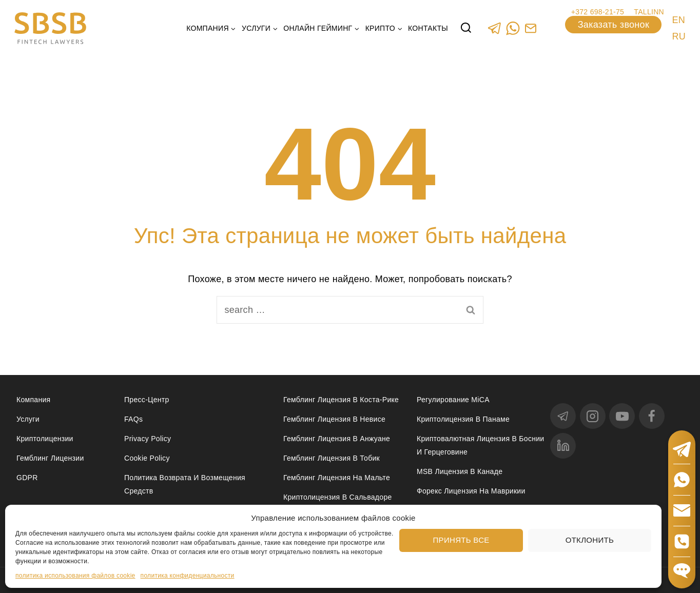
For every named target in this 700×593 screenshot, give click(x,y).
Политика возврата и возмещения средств (185, 484)
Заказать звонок (614, 25)
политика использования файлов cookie (75, 576)
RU (679, 36)
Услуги (28, 419)
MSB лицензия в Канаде (460, 471)
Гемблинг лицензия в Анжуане (337, 439)
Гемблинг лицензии (50, 458)
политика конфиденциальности (188, 576)
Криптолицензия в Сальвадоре (338, 497)
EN (678, 20)
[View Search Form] (466, 28)
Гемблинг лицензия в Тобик (332, 458)
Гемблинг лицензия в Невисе (334, 419)
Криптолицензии (45, 439)
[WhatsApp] (512, 28)
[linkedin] (563, 446)
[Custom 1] (530, 28)
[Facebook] (652, 416)
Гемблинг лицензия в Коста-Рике (341, 400)
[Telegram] (494, 28)
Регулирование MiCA (453, 400)
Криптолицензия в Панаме (463, 419)
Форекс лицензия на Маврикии (471, 491)
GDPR (27, 478)
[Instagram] (593, 416)
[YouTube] (622, 416)
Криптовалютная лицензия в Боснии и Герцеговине (480, 445)
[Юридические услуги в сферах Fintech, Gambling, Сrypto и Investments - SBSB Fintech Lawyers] (50, 28)
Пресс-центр (147, 400)
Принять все (461, 540)
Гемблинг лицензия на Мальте (337, 478)
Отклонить (590, 540)
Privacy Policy (148, 439)
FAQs (133, 419)
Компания (33, 400)
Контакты (428, 28)
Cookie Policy (147, 458)
